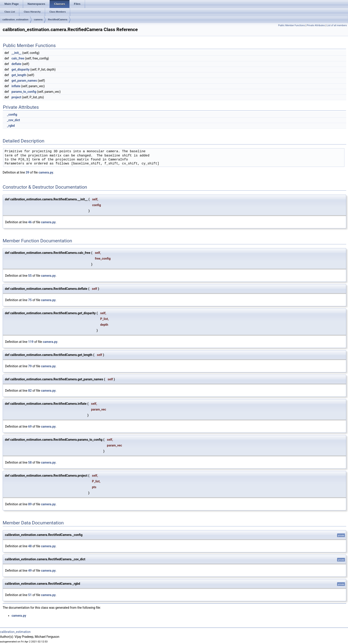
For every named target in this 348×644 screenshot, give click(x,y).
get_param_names (24, 81)
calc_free (18, 58)
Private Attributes (316, 25)
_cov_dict (13, 120)
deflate (16, 64)
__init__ (17, 53)
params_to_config (24, 92)
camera (38, 20)
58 (30, 462)
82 (30, 391)
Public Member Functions (292, 25)
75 (30, 300)
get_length (19, 75)
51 (30, 595)
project (16, 97)
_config (12, 115)
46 (30, 222)
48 (30, 546)
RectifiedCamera (58, 20)
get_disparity (21, 69)
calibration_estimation (15, 20)
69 (30, 427)
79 (30, 366)
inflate (16, 86)
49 (30, 571)
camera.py (46, 172)
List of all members (337, 25)
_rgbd (11, 126)
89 (30, 504)
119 (31, 342)
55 (30, 276)
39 (28, 172)
